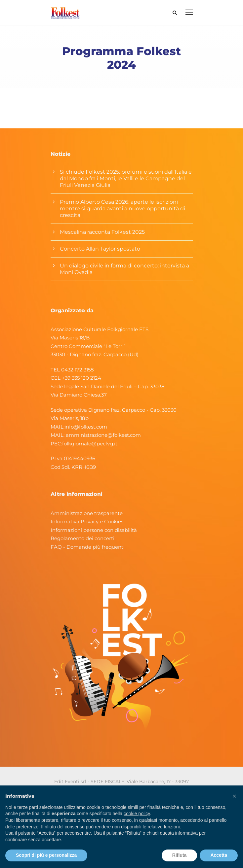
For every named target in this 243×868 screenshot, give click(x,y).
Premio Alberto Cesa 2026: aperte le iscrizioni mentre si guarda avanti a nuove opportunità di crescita (122, 208)
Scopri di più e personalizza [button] (46, 855)
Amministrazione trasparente (87, 513)
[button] (234, 796)
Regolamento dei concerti (82, 538)
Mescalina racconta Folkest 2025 (102, 232)
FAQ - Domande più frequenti (88, 547)
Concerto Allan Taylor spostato (100, 249)
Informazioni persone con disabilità (94, 530)
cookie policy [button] (137, 814)
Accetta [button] (219, 855)
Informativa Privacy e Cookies (87, 521)
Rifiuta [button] (180, 855)
